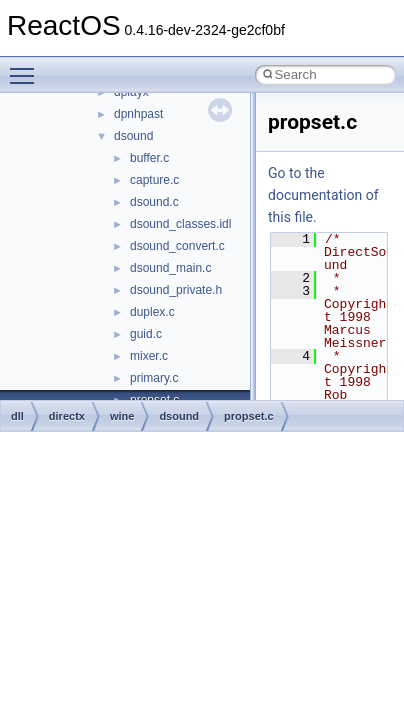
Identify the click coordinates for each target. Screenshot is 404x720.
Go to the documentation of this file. (323, 195)
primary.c (154, 378)
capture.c (154, 180)
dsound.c (154, 202)
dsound (133, 136)
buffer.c (149, 158)
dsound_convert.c (177, 246)
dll (17, 416)
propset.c (249, 416)
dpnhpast (138, 114)
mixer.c (149, 356)
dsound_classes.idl (180, 224)
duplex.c (152, 312)
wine (122, 416)
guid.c (146, 334)
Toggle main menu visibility (27, 67)
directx (67, 416)
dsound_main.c (170, 268)
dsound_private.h (176, 290)
